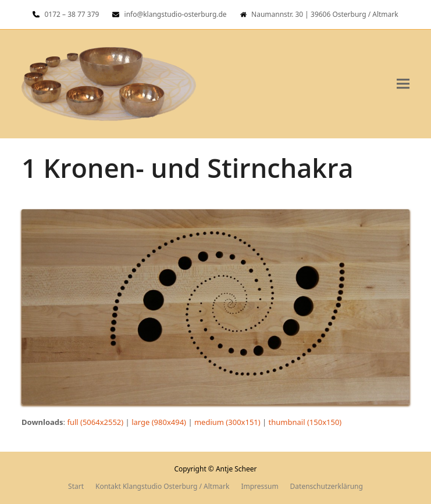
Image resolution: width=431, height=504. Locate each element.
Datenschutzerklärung (327, 486)
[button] (403, 84)
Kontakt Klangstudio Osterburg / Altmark (162, 486)
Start (76, 486)
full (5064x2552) (95, 422)
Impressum (259, 486)
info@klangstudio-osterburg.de (176, 14)
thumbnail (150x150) (305, 422)
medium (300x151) (227, 422)
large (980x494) (159, 422)
